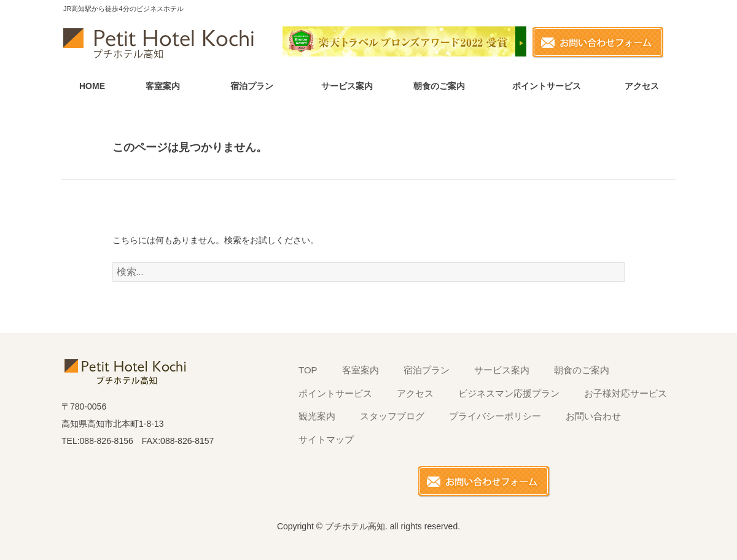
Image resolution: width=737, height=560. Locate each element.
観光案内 (317, 416)
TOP (308, 370)
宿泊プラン (252, 86)
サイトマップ (326, 439)
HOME (92, 86)
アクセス (642, 86)
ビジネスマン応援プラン (509, 393)
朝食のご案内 (439, 86)
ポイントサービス (547, 86)
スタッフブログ (392, 416)
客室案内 (163, 86)
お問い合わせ (593, 416)
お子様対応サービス (626, 393)
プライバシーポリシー (495, 416)
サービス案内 (347, 86)
